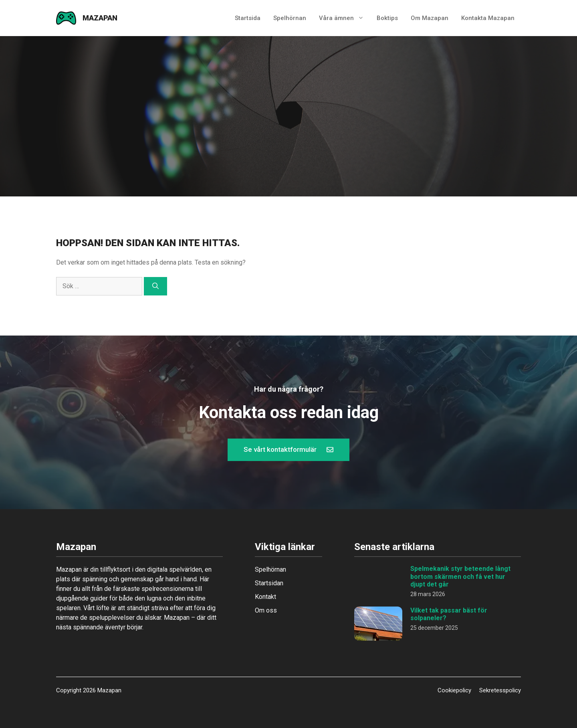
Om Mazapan (430, 18)
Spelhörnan (290, 18)
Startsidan (269, 583)
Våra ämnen (345, 18)
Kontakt (265, 597)
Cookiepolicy (454, 690)
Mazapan (100, 18)
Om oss (266, 610)
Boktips (387, 18)
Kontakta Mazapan (488, 18)
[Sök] (155, 286)
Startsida (248, 18)
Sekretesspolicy (500, 690)
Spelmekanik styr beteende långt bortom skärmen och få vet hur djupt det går (460, 576)
